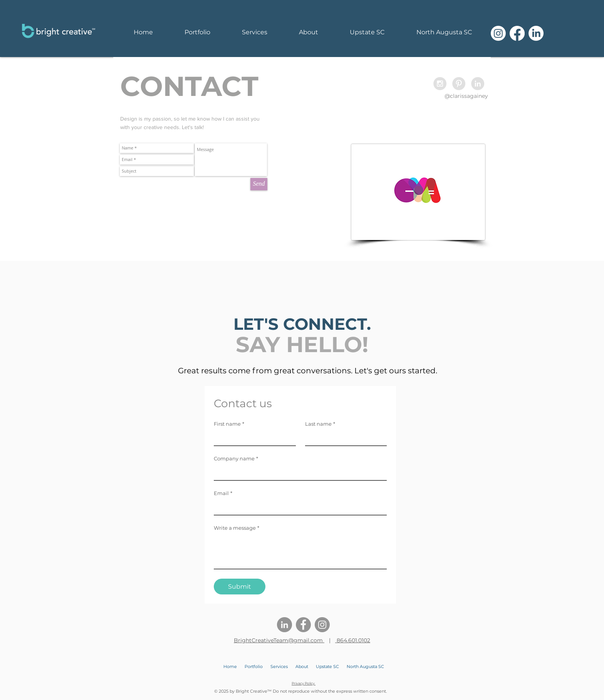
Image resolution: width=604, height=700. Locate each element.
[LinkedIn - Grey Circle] (478, 84)
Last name (320, 424)
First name (229, 424)
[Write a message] (300, 551)
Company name (236, 458)
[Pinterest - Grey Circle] (459, 84)
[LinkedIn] (536, 33)
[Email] (298, 507)
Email (223, 493)
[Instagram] (498, 33)
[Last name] (344, 438)
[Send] (259, 184)
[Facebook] (517, 33)
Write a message (237, 528)
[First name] (253, 438)
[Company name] (298, 472)
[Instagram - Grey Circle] (440, 84)
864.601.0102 (353, 640)
